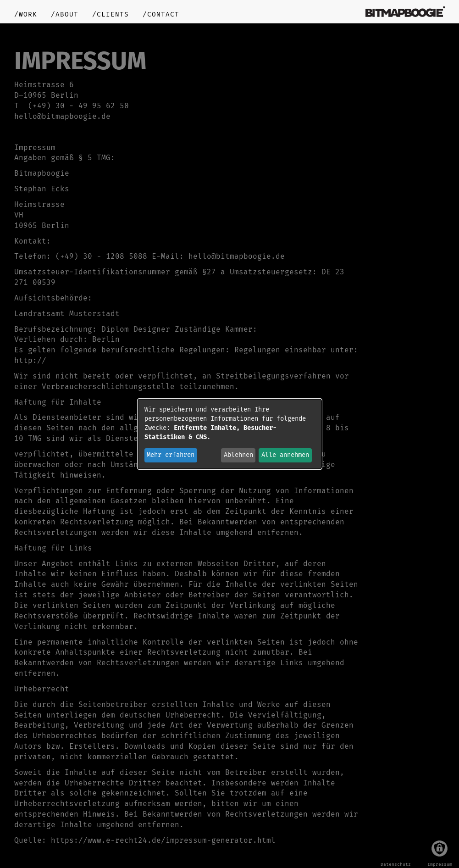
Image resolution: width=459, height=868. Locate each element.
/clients (111, 14)
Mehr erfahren (171, 455)
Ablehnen (238, 455)
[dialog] (230, 434)
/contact (161, 14)
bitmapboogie (405, 11)
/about (65, 14)
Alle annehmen (285, 455)
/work (26, 14)
